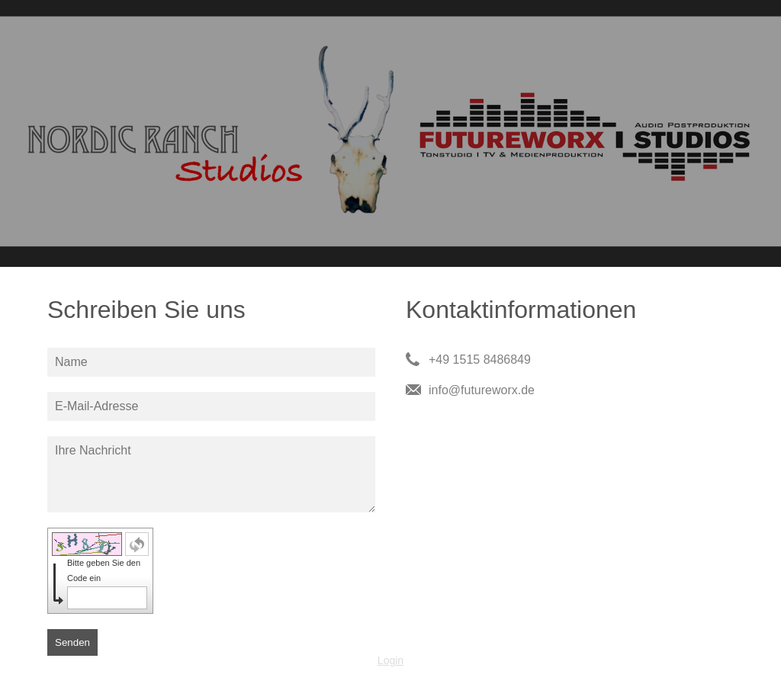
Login (390, 660)
